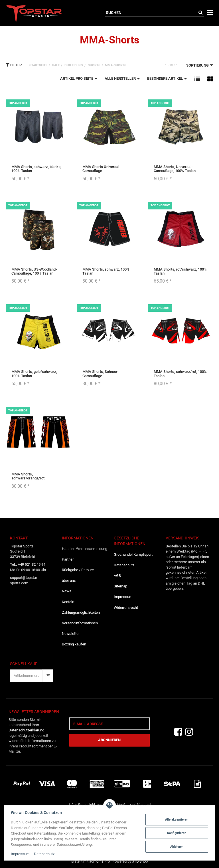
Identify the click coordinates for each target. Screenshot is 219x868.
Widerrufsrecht (126, 608)
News (67, 591)
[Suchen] (151, 13)
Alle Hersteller (122, 78)
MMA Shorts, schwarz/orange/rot (28, 476)
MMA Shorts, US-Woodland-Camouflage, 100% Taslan (34, 271)
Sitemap (120, 586)
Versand (144, 805)
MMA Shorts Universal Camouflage (101, 169)
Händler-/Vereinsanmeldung (84, 549)
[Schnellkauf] (26, 676)
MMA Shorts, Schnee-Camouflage (100, 374)
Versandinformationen (80, 623)
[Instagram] (189, 732)
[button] (197, 79)
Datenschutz (124, 565)
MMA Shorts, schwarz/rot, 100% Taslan (180, 374)
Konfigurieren (176, 833)
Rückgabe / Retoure (78, 570)
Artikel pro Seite (79, 78)
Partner (68, 559)
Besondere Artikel (167, 78)
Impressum (123, 597)
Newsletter (71, 634)
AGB (117, 576)
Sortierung (200, 65)
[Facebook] (178, 732)
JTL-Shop (140, 861)
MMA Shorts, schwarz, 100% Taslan (106, 271)
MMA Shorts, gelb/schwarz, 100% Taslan (34, 374)
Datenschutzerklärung (26, 730)
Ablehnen (176, 847)
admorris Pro (100, 861)
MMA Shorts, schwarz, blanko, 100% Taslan (36, 169)
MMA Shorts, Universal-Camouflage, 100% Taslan (175, 169)
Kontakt (68, 602)
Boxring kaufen (74, 644)
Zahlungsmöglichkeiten (81, 612)
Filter (14, 65)
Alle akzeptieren (176, 819)
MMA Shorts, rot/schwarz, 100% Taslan (180, 271)
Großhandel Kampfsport (133, 554)
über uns (69, 580)
